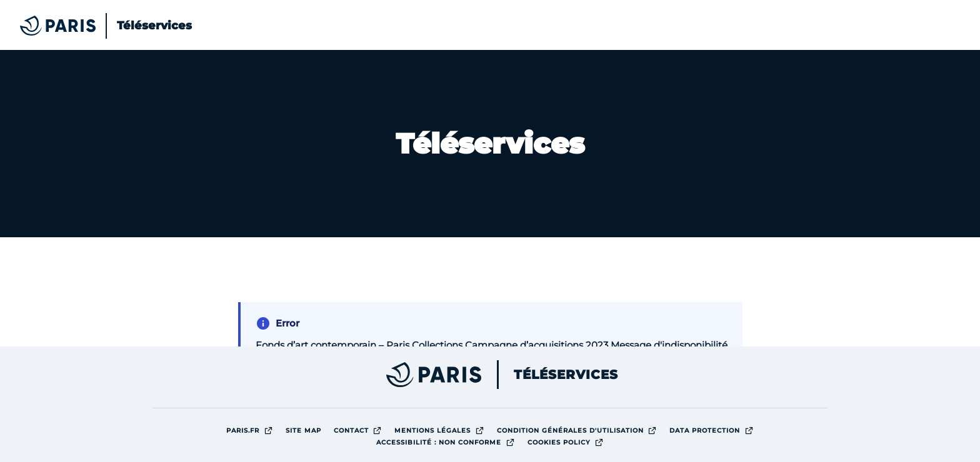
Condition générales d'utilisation (580, 430)
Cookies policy (569, 442)
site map (303, 430)
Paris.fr (253, 430)
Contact (361, 430)
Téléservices (566, 375)
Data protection (715, 430)
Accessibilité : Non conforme (449, 442)
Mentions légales (442, 430)
